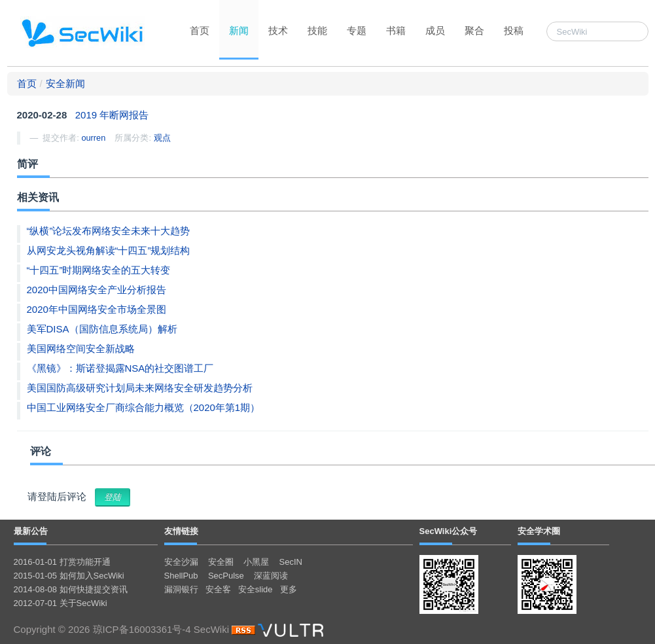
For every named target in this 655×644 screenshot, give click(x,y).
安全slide (256, 589)
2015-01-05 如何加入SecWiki (69, 576)
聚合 (474, 30)
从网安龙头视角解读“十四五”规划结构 (109, 250)
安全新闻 (65, 83)
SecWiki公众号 (449, 531)
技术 (278, 30)
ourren (93, 138)
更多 (289, 589)
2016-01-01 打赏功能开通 (62, 562)
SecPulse (226, 576)
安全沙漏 (181, 562)
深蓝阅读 (271, 576)
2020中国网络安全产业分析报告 (97, 290)
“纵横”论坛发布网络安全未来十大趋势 (109, 231)
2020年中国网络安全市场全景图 (97, 309)
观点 (162, 138)
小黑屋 (256, 562)
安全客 (218, 589)
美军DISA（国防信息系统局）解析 (102, 329)
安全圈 (221, 562)
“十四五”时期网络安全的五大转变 (99, 270)
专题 (357, 30)
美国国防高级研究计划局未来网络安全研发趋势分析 (140, 388)
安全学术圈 (539, 531)
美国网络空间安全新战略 (81, 349)
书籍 (396, 30)
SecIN (291, 562)
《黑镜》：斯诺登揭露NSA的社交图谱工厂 (120, 368)
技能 (317, 30)
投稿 (514, 30)
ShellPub (181, 576)
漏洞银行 (181, 589)
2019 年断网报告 (112, 115)
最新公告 (31, 531)
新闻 (239, 30)
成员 (435, 30)
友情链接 (181, 531)
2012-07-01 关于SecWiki (61, 603)
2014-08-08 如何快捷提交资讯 (71, 589)
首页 (200, 30)
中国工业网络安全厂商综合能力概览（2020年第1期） (144, 407)
